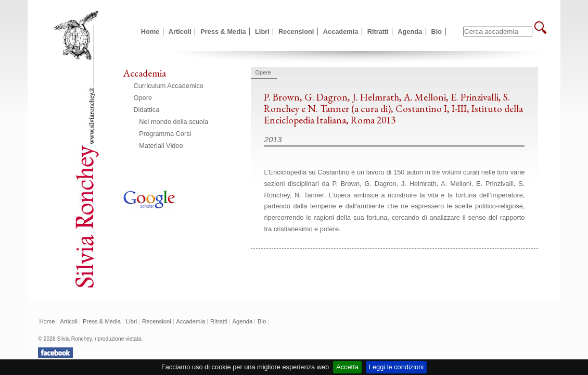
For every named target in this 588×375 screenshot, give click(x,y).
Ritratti (378, 32)
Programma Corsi (165, 134)
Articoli (180, 32)
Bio (437, 32)
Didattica (147, 110)
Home (150, 32)
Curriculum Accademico (169, 86)
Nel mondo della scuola (174, 122)
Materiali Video (161, 146)
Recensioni (296, 32)
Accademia (341, 32)
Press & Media (223, 32)
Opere (143, 98)
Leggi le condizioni (396, 367)
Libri (262, 32)
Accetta (347, 367)
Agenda (410, 32)
